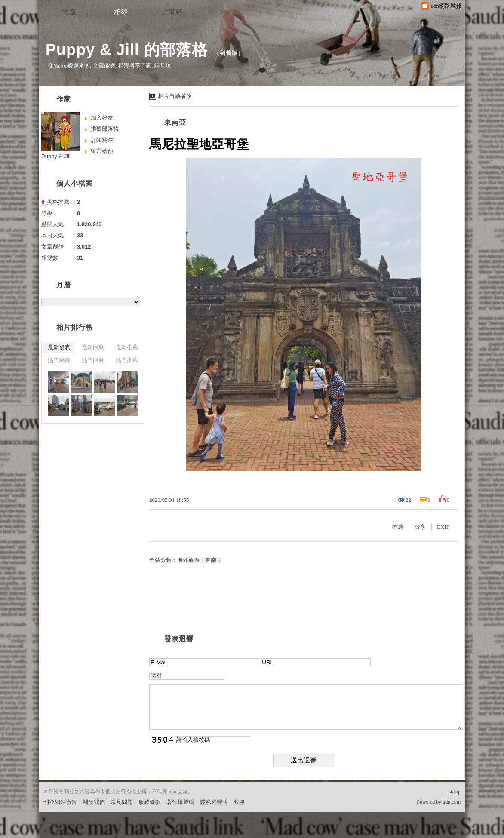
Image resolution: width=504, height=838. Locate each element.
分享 (420, 527)
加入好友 (102, 118)
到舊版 (229, 53)
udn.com (452, 802)
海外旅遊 (188, 560)
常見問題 (122, 802)
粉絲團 (52, 831)
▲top (455, 792)
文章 (69, 12)
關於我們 (94, 802)
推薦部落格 (105, 129)
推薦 (398, 527)
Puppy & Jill (56, 156)
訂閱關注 (102, 140)
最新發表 (59, 347)
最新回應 (93, 347)
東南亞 (175, 122)
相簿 (121, 12)
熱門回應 (93, 360)
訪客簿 (172, 12)
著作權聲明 (180, 802)
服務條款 (150, 802)
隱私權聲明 (214, 802)
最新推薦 (127, 347)
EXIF (443, 527)
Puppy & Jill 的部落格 (127, 50)
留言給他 (102, 151)
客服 (239, 802)
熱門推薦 (127, 360)
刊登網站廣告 (60, 802)
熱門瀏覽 (59, 360)
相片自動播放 (175, 96)
